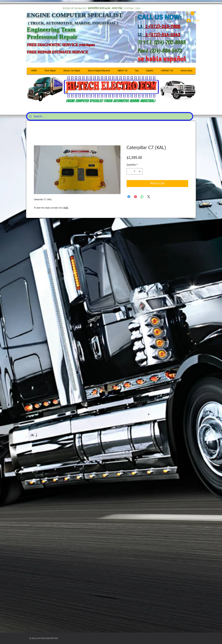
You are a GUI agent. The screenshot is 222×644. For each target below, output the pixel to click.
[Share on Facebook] (129, 197)
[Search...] (109, 116)
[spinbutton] (135, 171)
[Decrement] (129, 171)
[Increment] (140, 171)
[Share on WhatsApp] (142, 197)
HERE (66, 208)
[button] (191, 13)
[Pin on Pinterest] (135, 197)
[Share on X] (149, 197)
